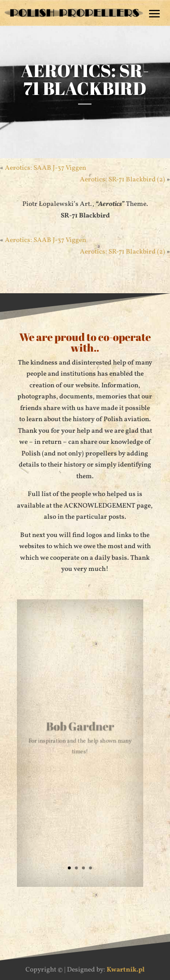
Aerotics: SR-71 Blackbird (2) (122, 180)
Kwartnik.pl (126, 970)
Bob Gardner (80, 727)
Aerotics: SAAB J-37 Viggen (46, 168)
